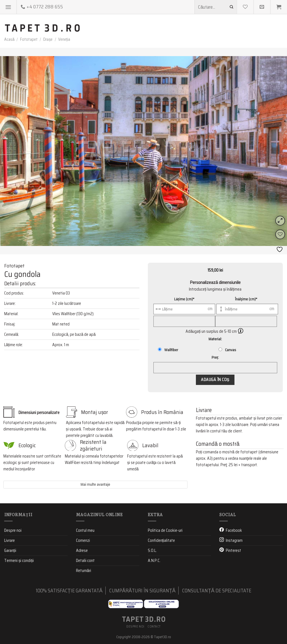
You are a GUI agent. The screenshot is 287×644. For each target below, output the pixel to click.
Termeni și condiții (19, 561)
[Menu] (8, 7)
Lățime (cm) (184, 299)
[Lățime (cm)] (184, 309)
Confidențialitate (162, 540)
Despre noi (13, 530)
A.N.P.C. (154, 561)
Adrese (82, 550)
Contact (154, 627)
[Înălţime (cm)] (247, 309)
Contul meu (85, 530)
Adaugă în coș (215, 380)
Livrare (10, 540)
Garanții (10, 550)
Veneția (64, 39)
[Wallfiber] (160, 349)
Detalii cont (85, 561)
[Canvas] (220, 349)
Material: (215, 339)
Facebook (234, 530)
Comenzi (83, 540)
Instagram (234, 540)
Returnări (84, 571)
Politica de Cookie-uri (165, 530)
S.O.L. (152, 550)
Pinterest (233, 550)
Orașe (48, 39)
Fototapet (29, 39)
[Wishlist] (280, 234)
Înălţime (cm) (246, 299)
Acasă (9, 39)
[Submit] (232, 7)
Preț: (215, 357)
